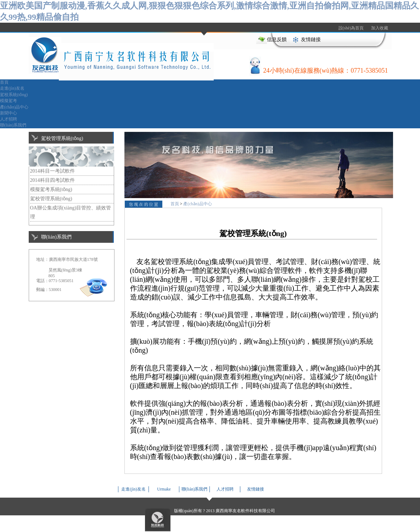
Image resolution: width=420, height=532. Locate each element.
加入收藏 (380, 28)
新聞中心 (9, 113)
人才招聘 (9, 119)
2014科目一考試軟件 (52, 171)
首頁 (4, 82)
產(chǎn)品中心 (14, 107)
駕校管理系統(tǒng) (51, 199)
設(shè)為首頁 (351, 28)
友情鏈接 (311, 40)
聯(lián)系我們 (13, 125)
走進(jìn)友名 (12, 88)
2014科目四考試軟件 (52, 180)
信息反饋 (277, 40)
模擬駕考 (9, 101)
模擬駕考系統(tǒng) (51, 189)
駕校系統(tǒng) (14, 95)
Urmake (164, 489)
